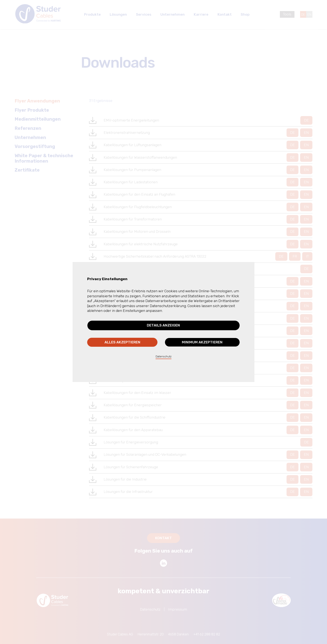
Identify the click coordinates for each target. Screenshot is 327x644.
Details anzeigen (163, 325)
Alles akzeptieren (122, 342)
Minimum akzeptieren (202, 342)
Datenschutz (163, 356)
